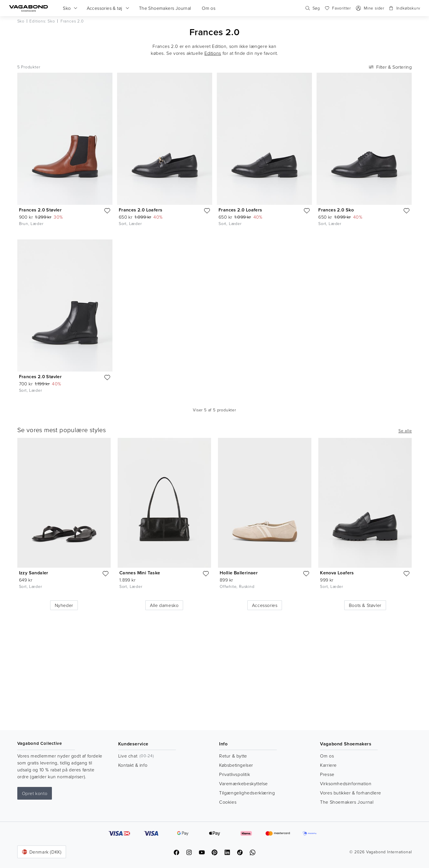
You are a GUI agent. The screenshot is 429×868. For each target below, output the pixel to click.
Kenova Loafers (337, 573)
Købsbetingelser (236, 765)
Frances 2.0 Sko (336, 210)
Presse (327, 774)
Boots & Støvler (365, 605)
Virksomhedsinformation (346, 783)
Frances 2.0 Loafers (141, 210)
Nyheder (64, 605)
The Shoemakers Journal (347, 802)
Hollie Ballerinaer (239, 573)
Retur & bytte (233, 756)
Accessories (265, 605)
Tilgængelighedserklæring (247, 793)
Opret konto (35, 793)
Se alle (405, 431)
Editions (213, 53)
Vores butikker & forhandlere (351, 793)
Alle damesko (164, 605)
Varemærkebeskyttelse (243, 783)
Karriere (328, 765)
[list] (215, 518)
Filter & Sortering (390, 67)
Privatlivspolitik (235, 774)
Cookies (228, 802)
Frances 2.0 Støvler (41, 210)
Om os (327, 756)
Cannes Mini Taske (140, 573)
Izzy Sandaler (34, 573)
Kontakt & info (133, 765)
